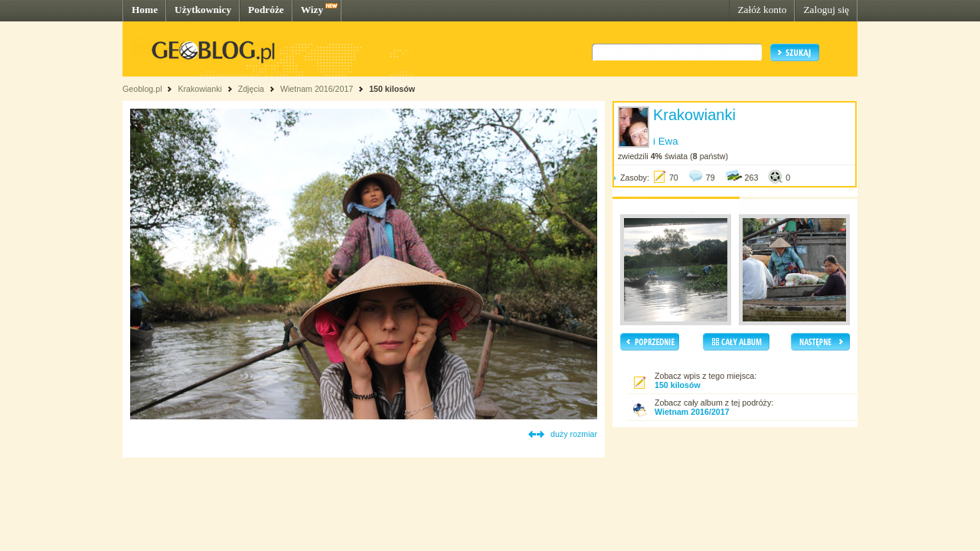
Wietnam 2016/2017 (317, 89)
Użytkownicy (203, 10)
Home (145, 10)
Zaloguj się (826, 10)
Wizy (312, 10)
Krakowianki (199, 89)
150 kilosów (392, 89)
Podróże (266, 10)
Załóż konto (762, 10)
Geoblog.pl (142, 89)
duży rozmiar (574, 434)
